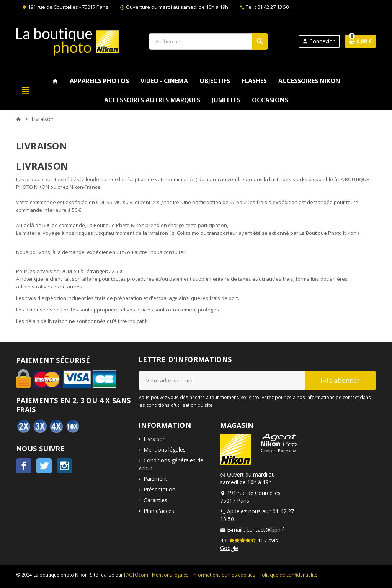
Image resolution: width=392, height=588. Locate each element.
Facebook (24, 466)
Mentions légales (165, 450)
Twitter (44, 466)
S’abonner (340, 380)
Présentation (159, 489)
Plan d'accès (159, 511)
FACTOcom (136, 575)
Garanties (155, 500)
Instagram (64, 466)
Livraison (155, 439)
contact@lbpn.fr (266, 530)
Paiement (155, 479)
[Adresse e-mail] (222, 380)
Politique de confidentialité (288, 575)
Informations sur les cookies (224, 575)
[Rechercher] (208, 42)
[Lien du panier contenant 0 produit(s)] (360, 41)
